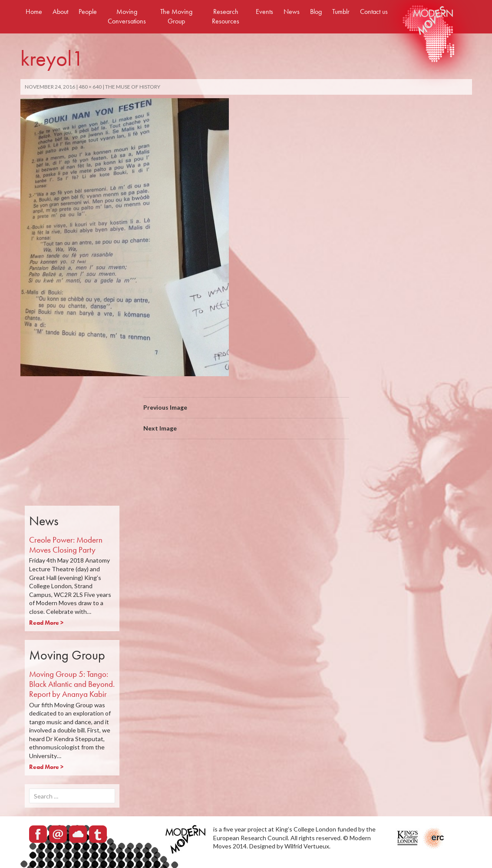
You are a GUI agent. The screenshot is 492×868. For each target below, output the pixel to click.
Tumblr (341, 12)
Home (34, 12)
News (292, 12)
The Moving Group (176, 16)
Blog (316, 12)
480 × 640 (90, 87)
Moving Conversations (127, 16)
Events (264, 12)
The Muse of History (133, 87)
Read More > (46, 623)
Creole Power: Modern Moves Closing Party (66, 545)
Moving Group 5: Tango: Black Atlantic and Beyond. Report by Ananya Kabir (72, 684)
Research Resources (226, 16)
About (60, 12)
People (88, 12)
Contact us (374, 12)
